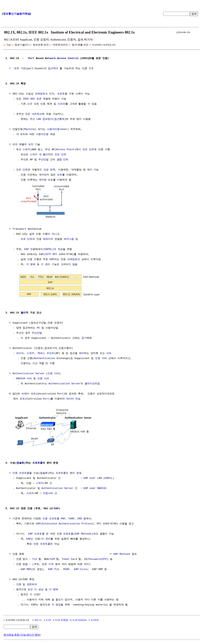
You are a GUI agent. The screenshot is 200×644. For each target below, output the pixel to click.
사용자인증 (53, 129)
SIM (52, 558)
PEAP (66, 568)
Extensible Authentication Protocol (68, 523)
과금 (46, 170)
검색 (194, 14)
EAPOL (48, 249)
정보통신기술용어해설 (17, 14)
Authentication (45, 358)
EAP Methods (83, 533)
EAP (26, 249)
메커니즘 (69, 239)
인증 (19, 583)
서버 (109, 353)
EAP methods (79, 619)
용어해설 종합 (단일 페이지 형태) (22, 634)
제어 (90, 170)
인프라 (62, 104)
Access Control (68, 58)
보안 (31, 145)
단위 (92, 150)
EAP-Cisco (81, 568)
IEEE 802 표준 (32, 99)
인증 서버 (101, 358)
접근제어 (53, 69)
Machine (30, 129)
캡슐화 (20, 462)
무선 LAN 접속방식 (41, 119)
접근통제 (59, 119)
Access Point (65, 150)
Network (50, 58)
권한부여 (32, 583)
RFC (55, 254)
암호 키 (46, 563)
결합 (59, 160)
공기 (84, 337)
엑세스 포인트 (46, 353)
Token (66, 558)
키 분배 (31, 264)
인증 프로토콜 (21, 472)
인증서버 (48, 492)
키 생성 (39, 588)
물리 (45, 155)
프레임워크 (41, 94)
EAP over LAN (93, 477)
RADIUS (21, 378)
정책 (53, 170)
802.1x (38, 619)
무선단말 (43, 160)
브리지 (20, 353)
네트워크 (37, 114)
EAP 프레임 (62, 619)
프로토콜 (62, 94)
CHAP (71, 518)
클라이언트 (91, 383)
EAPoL (109, 477)
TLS (35, 558)
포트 (17, 69)
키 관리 (46, 264)
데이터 (70, 398)
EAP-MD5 (26, 568)
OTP (105, 558)
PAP (63, 518)
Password (95, 558)
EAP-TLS (53, 568)
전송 (60, 249)
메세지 (47, 239)
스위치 (26, 150)
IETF (48, 254)
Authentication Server (28, 373)
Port (31, 58)
